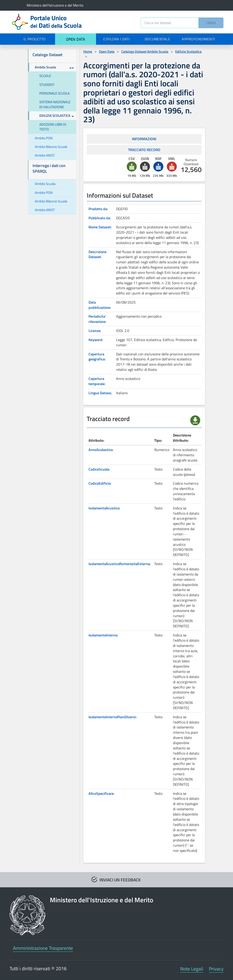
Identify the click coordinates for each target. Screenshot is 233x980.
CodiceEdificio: (100, 483)
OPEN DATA (76, 39)
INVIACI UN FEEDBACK (120, 880)
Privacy (216, 969)
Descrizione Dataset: (98, 254)
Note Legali (192, 969)
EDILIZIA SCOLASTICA (57, 116)
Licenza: (95, 331)
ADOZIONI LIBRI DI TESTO (53, 127)
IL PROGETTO (35, 39)
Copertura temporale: (97, 381)
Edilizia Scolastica (188, 51)
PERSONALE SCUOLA (54, 93)
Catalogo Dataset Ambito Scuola (145, 51)
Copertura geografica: (97, 357)
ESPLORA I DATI (116, 39)
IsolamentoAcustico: (104, 508)
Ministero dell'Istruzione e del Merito (55, 5)
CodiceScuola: (99, 469)
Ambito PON (44, 138)
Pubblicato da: (100, 218)
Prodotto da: (98, 209)
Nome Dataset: (100, 227)
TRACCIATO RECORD (144, 150)
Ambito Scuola (54, 67)
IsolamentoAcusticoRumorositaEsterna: (120, 564)
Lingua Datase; (100, 393)
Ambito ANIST (45, 155)
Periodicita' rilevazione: (97, 319)
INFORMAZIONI (144, 139)
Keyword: (96, 340)
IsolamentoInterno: (103, 635)
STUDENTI (47, 85)
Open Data (107, 51)
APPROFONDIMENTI (198, 39)
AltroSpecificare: (101, 793)
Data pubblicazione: (100, 305)
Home (88, 51)
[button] (132, 167)
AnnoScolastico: (101, 450)
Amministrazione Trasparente (43, 948)
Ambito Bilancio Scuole (51, 147)
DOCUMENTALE (158, 39)
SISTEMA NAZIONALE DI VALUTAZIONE (55, 104)
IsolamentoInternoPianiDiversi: (113, 717)
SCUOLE (45, 76)
